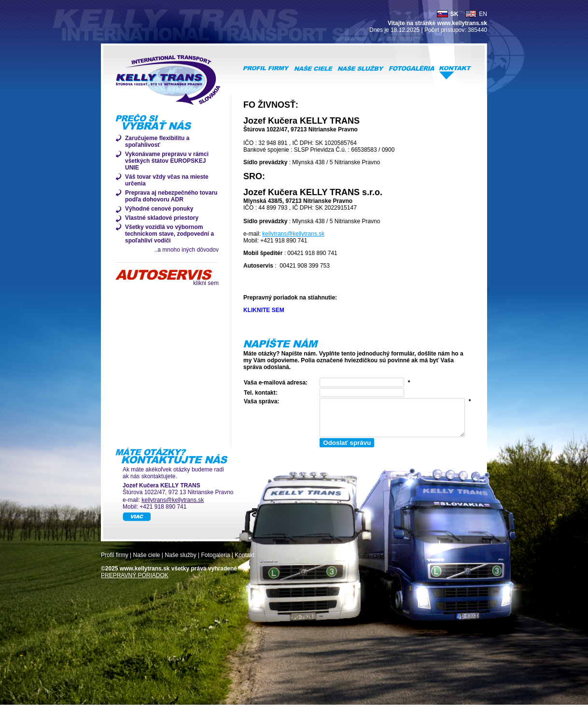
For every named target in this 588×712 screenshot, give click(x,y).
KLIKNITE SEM (264, 310)
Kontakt (245, 562)
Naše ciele (146, 562)
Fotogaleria (215, 562)
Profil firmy (115, 562)
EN (483, 14)
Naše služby (180, 562)
